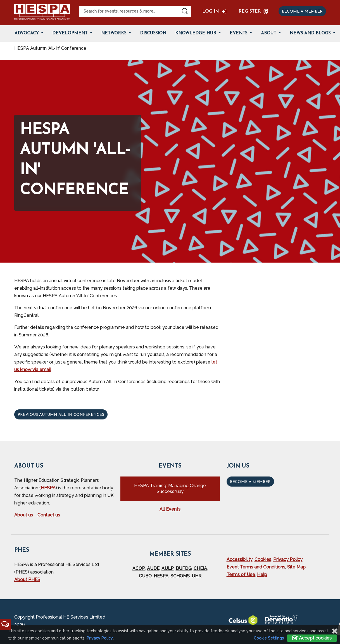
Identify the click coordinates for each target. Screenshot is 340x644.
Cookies (263, 559)
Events (239, 33)
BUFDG (184, 568)
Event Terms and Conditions (256, 567)
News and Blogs (311, 33)
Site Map (296, 567)
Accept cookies (312, 638)
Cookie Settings (269, 638)
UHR (197, 576)
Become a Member (250, 482)
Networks (114, 33)
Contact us (49, 515)
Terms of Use (241, 575)
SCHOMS (180, 576)
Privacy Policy (288, 559)
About (269, 33)
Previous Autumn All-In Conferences (61, 415)
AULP (168, 568)
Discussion (153, 33)
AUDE (153, 568)
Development (71, 33)
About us (24, 515)
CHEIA (200, 568)
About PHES (27, 580)
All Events (170, 509)
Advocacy (27, 33)
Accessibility (240, 559)
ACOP (139, 568)
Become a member (302, 12)
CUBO (145, 576)
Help (262, 575)
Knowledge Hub (196, 33)
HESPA (48, 488)
